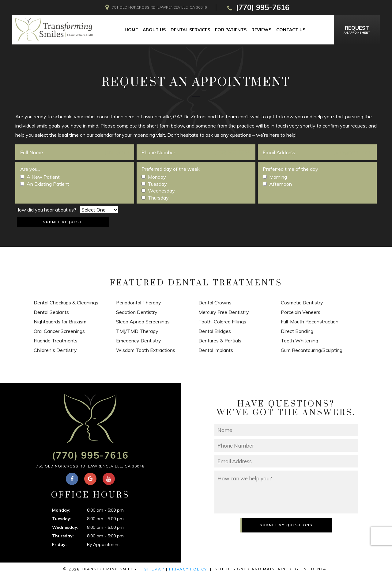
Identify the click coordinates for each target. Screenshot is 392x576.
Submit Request (63, 222)
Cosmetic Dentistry (302, 303)
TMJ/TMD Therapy (137, 331)
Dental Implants (216, 350)
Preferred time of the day (290, 169)
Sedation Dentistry (137, 312)
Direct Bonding (297, 331)
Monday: (61, 510)
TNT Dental (315, 569)
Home (131, 30)
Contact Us (291, 30)
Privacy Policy (188, 569)
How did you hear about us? (46, 210)
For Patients (231, 30)
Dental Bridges (215, 331)
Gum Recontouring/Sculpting (312, 350)
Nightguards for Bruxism (60, 322)
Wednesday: (65, 527)
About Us (154, 30)
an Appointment (357, 29)
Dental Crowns (215, 303)
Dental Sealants (51, 312)
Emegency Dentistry (139, 341)
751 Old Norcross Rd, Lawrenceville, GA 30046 (90, 466)
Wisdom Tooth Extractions (146, 350)
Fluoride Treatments (56, 341)
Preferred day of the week (171, 169)
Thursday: (63, 536)
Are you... (30, 169)
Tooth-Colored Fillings (222, 322)
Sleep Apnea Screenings (143, 322)
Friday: (59, 544)
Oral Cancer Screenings (59, 331)
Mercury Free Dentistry (224, 312)
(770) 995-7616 (257, 8)
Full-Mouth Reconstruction (310, 322)
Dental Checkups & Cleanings (66, 303)
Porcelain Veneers (301, 312)
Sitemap (154, 569)
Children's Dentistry (55, 350)
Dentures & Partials (220, 341)
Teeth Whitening (300, 341)
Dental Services (190, 30)
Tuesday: (62, 519)
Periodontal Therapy (139, 303)
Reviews (261, 30)
